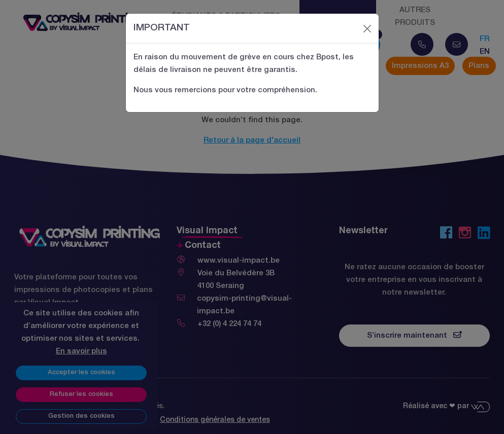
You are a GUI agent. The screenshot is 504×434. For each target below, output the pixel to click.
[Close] (367, 28)
